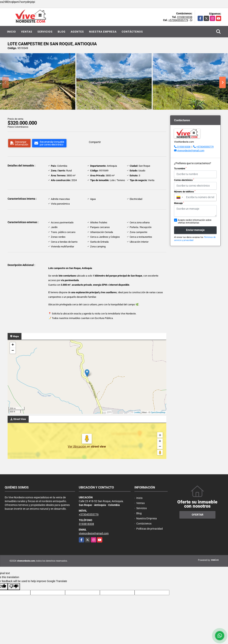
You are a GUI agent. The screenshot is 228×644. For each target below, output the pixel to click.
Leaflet (137, 412)
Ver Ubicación (77, 447)
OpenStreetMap (158, 412)
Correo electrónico (184, 180)
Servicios (45, 32)
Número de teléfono (185, 191)
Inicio (11, 32)
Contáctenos (132, 32)
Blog (62, 32)
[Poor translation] (14, 587)
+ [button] (13, 345)
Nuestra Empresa (103, 32)
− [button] (13, 351)
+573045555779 (178, 20)
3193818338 (185, 17)
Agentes (77, 32)
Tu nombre (180, 168)
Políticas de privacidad (150, 529)
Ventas (27, 32)
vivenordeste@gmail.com (191, 150)
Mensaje (179, 203)
